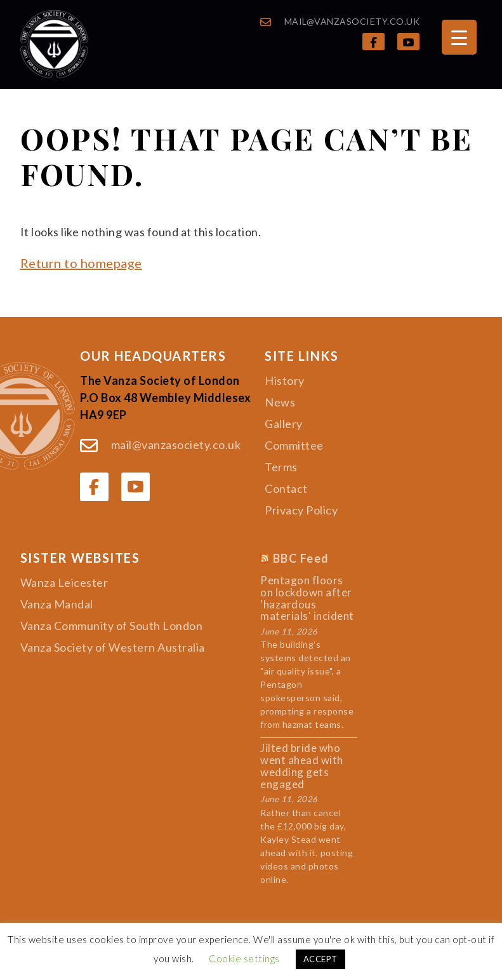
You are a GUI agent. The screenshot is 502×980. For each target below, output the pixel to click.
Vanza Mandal (57, 604)
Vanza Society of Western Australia (113, 647)
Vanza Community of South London (112, 626)
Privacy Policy (301, 510)
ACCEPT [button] (320, 959)
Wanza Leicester (64, 582)
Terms (281, 467)
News (280, 402)
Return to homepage (81, 263)
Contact (286, 488)
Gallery (284, 424)
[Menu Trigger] (459, 37)
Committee (294, 445)
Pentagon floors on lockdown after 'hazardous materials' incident (307, 599)
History (285, 380)
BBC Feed (301, 559)
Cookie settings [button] (244, 958)
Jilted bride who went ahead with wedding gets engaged (302, 766)
